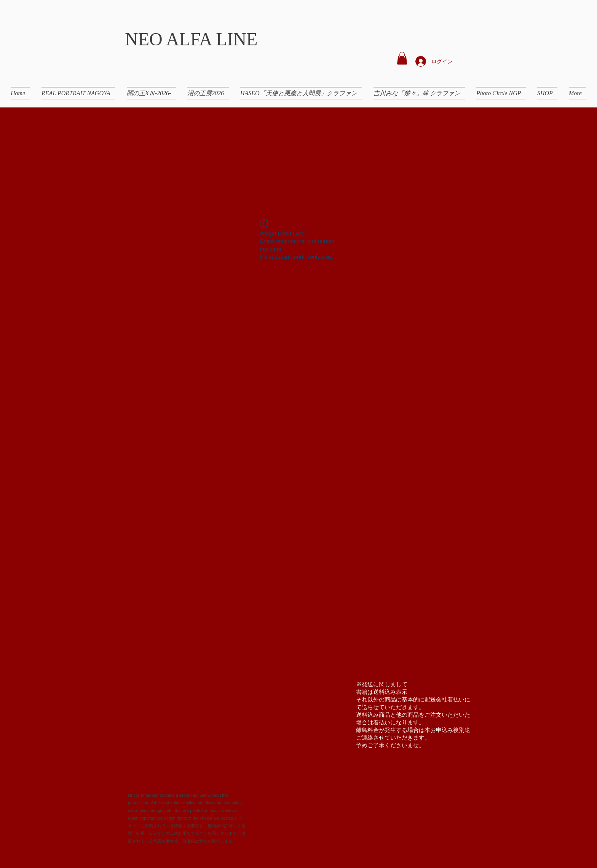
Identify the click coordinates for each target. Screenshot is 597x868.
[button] (402, 58)
